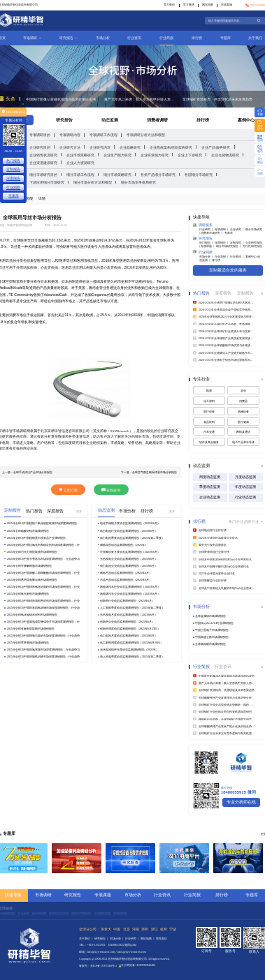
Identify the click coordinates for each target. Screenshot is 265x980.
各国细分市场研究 (199, 175)
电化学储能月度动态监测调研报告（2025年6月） (130, 523)
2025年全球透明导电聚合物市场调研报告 (32, 580)
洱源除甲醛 (120, 913)
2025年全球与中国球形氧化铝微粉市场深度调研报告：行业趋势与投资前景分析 (43, 587)
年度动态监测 (245, 487)
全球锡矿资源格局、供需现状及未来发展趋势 (217, 99)
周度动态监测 (210, 477)
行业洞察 (203, 252)
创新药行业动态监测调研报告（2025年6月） (127, 601)
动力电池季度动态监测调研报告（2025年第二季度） (132, 538)
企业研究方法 (70, 148)
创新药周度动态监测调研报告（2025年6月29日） (130, 629)
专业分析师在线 (241, 802)
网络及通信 (243, 432)
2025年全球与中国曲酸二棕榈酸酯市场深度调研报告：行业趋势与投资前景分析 (43, 573)
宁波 (173, 929)
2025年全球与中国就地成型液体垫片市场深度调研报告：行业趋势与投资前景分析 (43, 622)
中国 (117, 929)
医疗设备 (209, 411)
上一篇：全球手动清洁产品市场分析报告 (27, 472)
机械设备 (243, 411)
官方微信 (169, 5)
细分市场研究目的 (43, 175)
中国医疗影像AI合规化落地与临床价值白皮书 (61, 99)
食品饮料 (209, 422)
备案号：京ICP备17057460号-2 (98, 966)
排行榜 (197, 38)
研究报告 (69, 38)
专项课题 (103, 895)
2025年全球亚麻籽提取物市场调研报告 (31, 629)
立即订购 (68, 490)
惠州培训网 (39, 913)
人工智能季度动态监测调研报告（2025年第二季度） (132, 608)
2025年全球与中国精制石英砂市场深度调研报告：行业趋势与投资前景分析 (43, 636)
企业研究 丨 (238, 229)
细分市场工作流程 (80, 175)
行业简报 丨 (222, 257)
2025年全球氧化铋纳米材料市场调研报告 (32, 615)
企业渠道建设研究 (43, 163)
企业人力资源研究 (80, 163)
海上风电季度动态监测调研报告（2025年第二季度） (132, 656)
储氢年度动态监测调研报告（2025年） (124, 545)
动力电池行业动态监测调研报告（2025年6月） (129, 531)
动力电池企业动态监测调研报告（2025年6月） (129, 566)
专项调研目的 (40, 135)
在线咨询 (111, 490)
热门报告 (13, 161)
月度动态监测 (245, 477)
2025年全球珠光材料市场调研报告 (28, 594)
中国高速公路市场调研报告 (212, 637)
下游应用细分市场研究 (47, 183)
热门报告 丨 (207, 243)
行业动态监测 (245, 497)
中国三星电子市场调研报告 (212, 630)
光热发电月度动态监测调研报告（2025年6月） (129, 615)
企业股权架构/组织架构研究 (171, 148)
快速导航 (13, 895)
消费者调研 (157, 120)
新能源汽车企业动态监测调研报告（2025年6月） (130, 594)
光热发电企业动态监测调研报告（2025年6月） (129, 559)
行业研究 (24, 913)
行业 (255, 522)
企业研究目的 (40, 148)
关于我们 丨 (87, 938)
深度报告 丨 (222, 243)
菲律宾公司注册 (59, 913)
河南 (136, 929)
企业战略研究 (130, 148)
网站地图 (208, 5)
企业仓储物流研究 (225, 155)
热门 (232, 522)
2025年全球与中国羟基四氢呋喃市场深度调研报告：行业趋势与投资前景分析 (43, 608)
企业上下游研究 (190, 155)
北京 (127, 929)
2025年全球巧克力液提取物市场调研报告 (32, 552)
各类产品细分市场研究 (158, 175)
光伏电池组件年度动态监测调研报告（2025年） (129, 649)
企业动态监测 (210, 497)
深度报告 (13, 178)
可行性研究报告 (252, 246)
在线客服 (227, 5)
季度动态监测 (210, 487)
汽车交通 (209, 432)
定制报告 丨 (238, 243)
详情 (42, 199)
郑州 (145, 929)
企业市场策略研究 (80, 155)
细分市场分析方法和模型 (93, 183)
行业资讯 (134, 38)
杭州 (164, 929)
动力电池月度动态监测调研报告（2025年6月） (129, 636)
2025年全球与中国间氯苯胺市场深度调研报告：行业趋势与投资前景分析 (43, 650)
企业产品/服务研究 (216, 148)
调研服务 (203, 225)
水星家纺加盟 (102, 913)
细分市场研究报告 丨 (229, 246)
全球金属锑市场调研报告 (210, 616)
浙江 (155, 929)
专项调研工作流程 (103, 135)
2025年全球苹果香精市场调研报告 (28, 643)
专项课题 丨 (208, 246)
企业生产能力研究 (117, 155)
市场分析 (103, 38)
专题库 (225, 38)
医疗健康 (243, 422)
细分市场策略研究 (117, 175)
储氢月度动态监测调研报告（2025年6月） (126, 573)
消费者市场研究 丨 (213, 233)
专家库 (229, 233)
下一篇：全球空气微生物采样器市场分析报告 (149, 472)
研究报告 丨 (102, 938)
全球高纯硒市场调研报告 (210, 644)
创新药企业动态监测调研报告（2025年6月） (127, 622)
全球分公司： (89, 929)
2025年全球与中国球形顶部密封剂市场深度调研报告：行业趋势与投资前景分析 (43, 601)
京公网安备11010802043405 (137, 965)
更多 (79, 511)
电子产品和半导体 (243, 442)
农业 (243, 391)
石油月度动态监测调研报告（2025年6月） (126, 580)
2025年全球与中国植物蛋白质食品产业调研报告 (36, 538)
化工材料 (209, 401)
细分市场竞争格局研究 (138, 183)
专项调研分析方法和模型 (146, 135)
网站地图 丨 (148, 938)
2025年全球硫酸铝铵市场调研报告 (28, 531)
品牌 (248, 522)
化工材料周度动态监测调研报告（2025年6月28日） (131, 643)
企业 (240, 522)
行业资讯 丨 (238, 257)
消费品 (243, 401)
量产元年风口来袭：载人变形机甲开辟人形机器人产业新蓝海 (140, 99)
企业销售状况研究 (43, 155)
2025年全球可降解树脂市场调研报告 (29, 566)
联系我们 (162, 938)
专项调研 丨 (222, 229)
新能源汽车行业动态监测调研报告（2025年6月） (130, 587)
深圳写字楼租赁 (81, 913)
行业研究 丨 (207, 229)
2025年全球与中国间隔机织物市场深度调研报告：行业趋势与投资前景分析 (43, 657)
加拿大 (106, 929)
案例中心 (246, 120)
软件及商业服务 (209, 442)
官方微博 (189, 5)
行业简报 (166, 38)
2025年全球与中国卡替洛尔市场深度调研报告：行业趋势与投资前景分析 (43, 559)
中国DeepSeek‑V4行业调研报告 (214, 623)
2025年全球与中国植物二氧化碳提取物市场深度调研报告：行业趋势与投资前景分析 (43, 524)
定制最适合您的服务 (228, 270)
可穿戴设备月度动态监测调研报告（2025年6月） (130, 552)
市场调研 (32, 38)
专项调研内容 (70, 135)
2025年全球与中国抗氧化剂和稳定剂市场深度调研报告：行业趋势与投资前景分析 (43, 545)
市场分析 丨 (207, 257)
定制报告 (13, 169)
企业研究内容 (100, 148)
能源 (209, 391)
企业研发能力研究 (155, 155)
